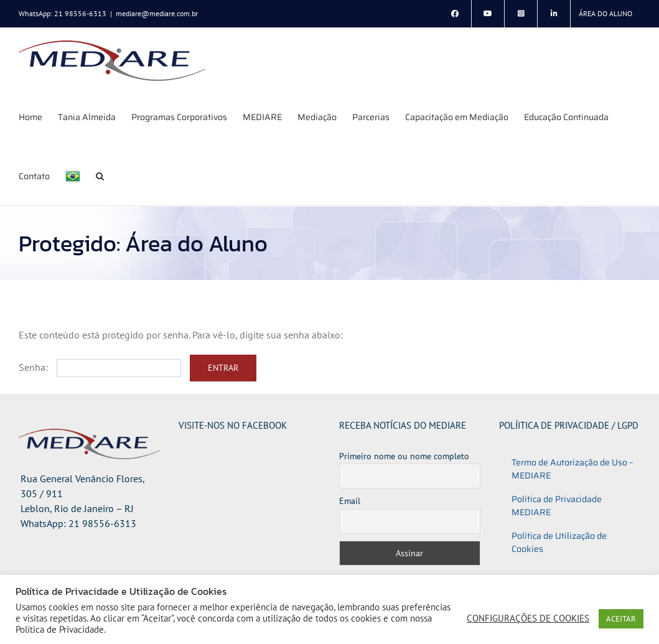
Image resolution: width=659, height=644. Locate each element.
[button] (100, 176)
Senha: (100, 367)
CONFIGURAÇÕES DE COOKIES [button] (528, 618)
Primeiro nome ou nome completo (404, 456)
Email (350, 501)
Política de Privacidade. (61, 629)
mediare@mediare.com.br (157, 13)
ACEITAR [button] (621, 619)
